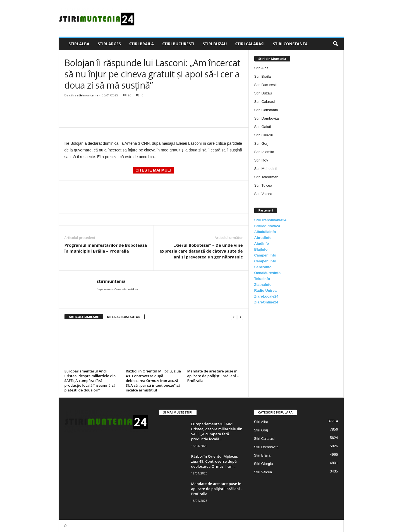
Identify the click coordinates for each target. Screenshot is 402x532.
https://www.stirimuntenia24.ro (117, 289)
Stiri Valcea (263, 194)
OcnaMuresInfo (268, 273)
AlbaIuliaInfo (265, 232)
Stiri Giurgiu (264, 135)
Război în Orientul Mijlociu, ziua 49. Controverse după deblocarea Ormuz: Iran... (215, 461)
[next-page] (240, 317)
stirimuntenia (88, 95)
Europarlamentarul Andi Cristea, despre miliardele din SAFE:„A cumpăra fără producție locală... (217, 431)
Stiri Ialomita (264, 152)
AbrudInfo (263, 238)
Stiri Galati (263, 127)
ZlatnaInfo (263, 285)
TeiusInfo (262, 279)
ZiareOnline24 (266, 302)
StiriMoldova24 (267, 226)
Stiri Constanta (290, 44)
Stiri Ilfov (261, 160)
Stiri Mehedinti (266, 169)
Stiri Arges (109, 44)
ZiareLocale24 (266, 296)
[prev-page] (234, 317)
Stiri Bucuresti (178, 44)
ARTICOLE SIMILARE (84, 317)
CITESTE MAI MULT (154, 170)
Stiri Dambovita (267, 118)
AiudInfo (262, 244)
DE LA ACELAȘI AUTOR (124, 317)
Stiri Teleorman (266, 177)
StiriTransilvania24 (270, 220)
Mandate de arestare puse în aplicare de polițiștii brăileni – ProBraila (213, 376)
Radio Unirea (265, 290)
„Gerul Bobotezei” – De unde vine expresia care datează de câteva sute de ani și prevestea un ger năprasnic (201, 251)
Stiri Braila (142, 44)
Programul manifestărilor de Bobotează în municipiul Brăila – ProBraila (106, 248)
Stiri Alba (79, 44)
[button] (335, 44)
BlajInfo (261, 249)
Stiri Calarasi (250, 44)
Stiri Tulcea (263, 185)
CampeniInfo (265, 255)
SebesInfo (263, 267)
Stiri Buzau (215, 44)
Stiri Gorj (261, 143)
